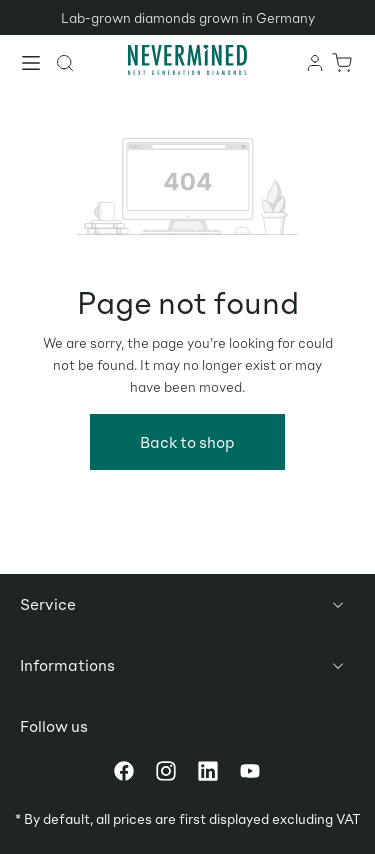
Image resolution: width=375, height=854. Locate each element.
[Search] (66, 62)
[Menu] (32, 65)
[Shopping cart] (343, 62)
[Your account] (316, 62)
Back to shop (187, 441)
